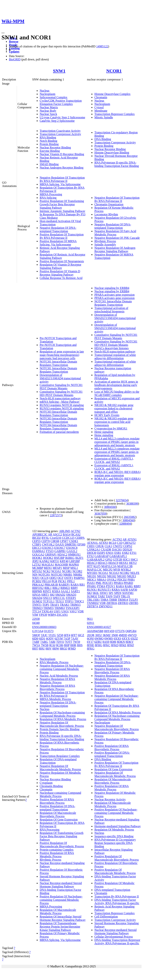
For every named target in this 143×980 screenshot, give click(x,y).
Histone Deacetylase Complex (112, 94)
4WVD (132, 635)
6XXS (117, 638)
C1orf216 (55, 538)
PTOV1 (111, 586)
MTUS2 (37, 571)
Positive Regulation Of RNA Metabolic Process (57, 855)
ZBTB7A (93, 606)
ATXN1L (93, 543)
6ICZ (81, 635)
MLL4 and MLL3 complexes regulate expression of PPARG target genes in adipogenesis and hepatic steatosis (117, 442)
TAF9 (117, 596)
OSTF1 (69, 578)
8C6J (52, 645)
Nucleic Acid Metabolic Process (59, 676)
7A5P (67, 638)
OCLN (45, 578)
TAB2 (101, 596)
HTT (90, 566)
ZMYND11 (106, 606)
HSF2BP (59, 558)
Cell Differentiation (106, 917)
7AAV (74, 638)
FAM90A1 (39, 551)
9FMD (72, 649)
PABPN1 (79, 578)
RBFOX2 (38, 588)
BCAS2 (76, 534)
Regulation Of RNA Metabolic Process (63, 719)
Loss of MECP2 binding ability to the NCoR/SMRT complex (117, 393)
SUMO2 (37, 601)
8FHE (90, 645)
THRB (113, 600)
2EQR (91, 635)
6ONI (90, 638)
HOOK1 (37, 558)
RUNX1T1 (104, 590)
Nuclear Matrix (49, 107)
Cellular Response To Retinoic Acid (61, 278)
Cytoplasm (46, 783)
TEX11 (60, 601)
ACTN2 (76, 531)
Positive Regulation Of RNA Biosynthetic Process (57, 801)
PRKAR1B (51, 585)
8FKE (123, 645)
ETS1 (133, 553)
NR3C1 (92, 580)
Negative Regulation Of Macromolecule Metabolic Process (60, 768)
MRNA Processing (51, 194)
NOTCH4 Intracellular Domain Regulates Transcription (58, 427)
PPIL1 (71, 581)
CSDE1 (74, 541)
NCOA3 (114, 573)
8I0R (73, 645)
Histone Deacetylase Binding (112, 152)
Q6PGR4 (131, 631)
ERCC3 (37, 548)
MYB (117, 570)
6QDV (50, 638)
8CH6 (60, 645)
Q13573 (49, 631)
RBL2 (56, 588)
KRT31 (55, 561)
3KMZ (107, 635)
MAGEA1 (48, 565)
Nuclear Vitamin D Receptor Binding (62, 154)
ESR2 (125, 553)
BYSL (45, 538)
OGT (60, 578)
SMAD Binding (49, 164)
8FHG (98, 645)
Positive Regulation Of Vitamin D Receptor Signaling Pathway (60, 273)
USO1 (65, 611)
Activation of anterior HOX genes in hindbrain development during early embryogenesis (116, 385)
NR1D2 (102, 576)
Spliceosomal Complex (54, 97)
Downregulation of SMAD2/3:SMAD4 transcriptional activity (60, 378)
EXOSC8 (72, 548)
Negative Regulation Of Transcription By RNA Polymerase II (62, 179)
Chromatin (101, 97)
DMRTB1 (71, 544)
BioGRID (15, 59)
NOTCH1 (44, 575)
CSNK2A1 (93, 549)
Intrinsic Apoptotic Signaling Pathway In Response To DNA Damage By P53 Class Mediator (63, 214)
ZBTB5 (134, 603)
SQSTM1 (128, 593)
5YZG (52, 635)
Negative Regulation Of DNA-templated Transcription (58, 229)
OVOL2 (112, 580)
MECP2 (108, 570)
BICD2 (36, 538)
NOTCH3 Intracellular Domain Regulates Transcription (58, 413)
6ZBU (98, 642)
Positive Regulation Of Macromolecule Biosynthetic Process (62, 845)
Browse (14, 42)
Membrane (101, 111)
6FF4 (67, 635)
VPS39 (43, 615)
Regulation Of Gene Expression (59, 820)
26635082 (130, 517)
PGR (54, 581)
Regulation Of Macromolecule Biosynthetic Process (58, 814)
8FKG (91, 649)
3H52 (98, 635)
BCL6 (113, 543)
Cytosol (99, 107)
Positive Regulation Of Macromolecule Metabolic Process (115, 871)
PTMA (101, 586)
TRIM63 (60, 608)
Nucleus (45, 91)
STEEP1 (71, 598)
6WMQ (99, 638)
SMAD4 (37, 598)
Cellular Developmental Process (114, 937)
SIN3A (36, 595)
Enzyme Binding (50, 151)
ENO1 (110, 553)
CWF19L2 (48, 544)
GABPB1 (60, 551)
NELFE (135, 573)
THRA (104, 600)
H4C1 (134, 560)
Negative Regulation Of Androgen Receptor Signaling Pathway (115, 250)
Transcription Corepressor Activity (60, 134)
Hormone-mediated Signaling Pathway (118, 826)
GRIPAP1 (51, 554)
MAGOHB (61, 565)
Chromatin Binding (51, 786)
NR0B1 (68, 575)
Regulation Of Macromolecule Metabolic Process (58, 912)
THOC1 (79, 601)
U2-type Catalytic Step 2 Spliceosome (62, 117)
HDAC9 (113, 563)
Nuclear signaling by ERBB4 (112, 288)
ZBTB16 (112, 603)
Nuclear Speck (48, 114)
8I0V (49, 649)
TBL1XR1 (93, 600)
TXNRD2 (93, 603)
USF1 (57, 611)
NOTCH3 (57, 575)
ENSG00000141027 (99, 627)
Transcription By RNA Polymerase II (117, 896)
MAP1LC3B (125, 566)
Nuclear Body (48, 111)
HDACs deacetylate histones (112, 348)
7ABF (36, 642)
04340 (36, 623)
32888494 (125, 524)
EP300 (81, 544)
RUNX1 (92, 590)
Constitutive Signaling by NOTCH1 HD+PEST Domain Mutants (61, 393)
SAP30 (133, 590)
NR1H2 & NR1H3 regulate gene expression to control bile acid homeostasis (114, 422)
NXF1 (36, 578)
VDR (81, 611)
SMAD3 (71, 595)
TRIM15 (75, 605)
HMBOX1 (74, 554)
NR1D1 (92, 576)
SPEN (118, 593)
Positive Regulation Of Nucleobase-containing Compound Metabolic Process (61, 900)
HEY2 (133, 563)
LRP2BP (74, 561)
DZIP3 (101, 553)
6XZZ (134, 638)
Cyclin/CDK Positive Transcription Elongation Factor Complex (61, 102)
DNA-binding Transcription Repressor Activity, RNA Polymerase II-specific (117, 942)
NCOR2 (77, 571)
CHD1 (91, 546)
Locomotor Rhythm (106, 214)
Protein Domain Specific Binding (60, 729)
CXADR (106, 549)
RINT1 (47, 591)
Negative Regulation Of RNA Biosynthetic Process (57, 687)
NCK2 (47, 571)
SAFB (124, 590)
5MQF (36, 635)
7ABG (44, 642)
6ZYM (59, 638)
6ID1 (42, 638)
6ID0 (35, 638)
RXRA (56, 591)
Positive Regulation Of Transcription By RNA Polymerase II (62, 236)
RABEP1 (64, 585)
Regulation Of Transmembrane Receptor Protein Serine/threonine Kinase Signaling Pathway (60, 927)
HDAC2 (62, 554)
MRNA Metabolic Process (55, 699)
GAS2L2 (72, 551)
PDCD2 (122, 580)
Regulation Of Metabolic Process (114, 830)
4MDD (123, 635)
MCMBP (38, 568)
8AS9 (106, 642)
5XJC (44, 635)
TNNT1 (37, 605)
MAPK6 (74, 565)
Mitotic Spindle (104, 117)
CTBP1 (37, 544)
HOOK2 (48, 558)
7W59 (76, 642)
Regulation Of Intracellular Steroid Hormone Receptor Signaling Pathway (63, 918)
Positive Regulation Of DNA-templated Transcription (57, 808)
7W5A (36, 645)
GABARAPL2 (96, 560)
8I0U (42, 649)
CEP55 (36, 541)
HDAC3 (92, 563)
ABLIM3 (65, 531)
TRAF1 (55, 605)
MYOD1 (92, 573)
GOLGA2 (38, 554)
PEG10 (47, 581)
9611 (90, 619)
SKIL (96, 593)
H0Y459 (109, 631)
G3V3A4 (38, 631)
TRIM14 (123, 600)
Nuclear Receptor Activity (110, 799)
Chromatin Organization (109, 204)
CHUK (100, 546)
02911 (91, 623)
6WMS (109, 638)
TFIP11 (69, 601)
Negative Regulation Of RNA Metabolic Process (57, 681)
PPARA (118, 583)
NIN (35, 575)
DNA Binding (103, 139)
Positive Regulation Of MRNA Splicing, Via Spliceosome (58, 243)
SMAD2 (60, 595)
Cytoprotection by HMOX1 (111, 428)
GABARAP (101, 556)
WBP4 (52, 615)
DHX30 (92, 553)
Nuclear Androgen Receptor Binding (62, 168)
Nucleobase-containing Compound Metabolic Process (60, 794)
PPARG (92, 586)
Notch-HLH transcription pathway (60, 398)
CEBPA (80, 538)
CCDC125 (68, 538)
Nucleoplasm (47, 94)
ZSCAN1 (62, 615)
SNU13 (47, 598)
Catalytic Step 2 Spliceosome (57, 121)
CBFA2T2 (129, 543)
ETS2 (90, 556)
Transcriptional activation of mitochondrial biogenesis (111, 310)
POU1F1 (108, 583)
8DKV (130, 642)
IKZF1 (79, 558)
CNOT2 (118, 546)
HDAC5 (103, 563)
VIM (35, 615)
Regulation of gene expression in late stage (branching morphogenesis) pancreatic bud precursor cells (62, 355)
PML (99, 583)
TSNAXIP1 (73, 608)
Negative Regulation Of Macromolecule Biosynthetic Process (62, 724)
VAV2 (73, 611)
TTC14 (36, 611)
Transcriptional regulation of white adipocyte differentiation (115, 357)
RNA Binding (48, 137)
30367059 (100, 514)
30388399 (132, 504)
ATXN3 (103, 543)
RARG (129, 586)
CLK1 (108, 546)
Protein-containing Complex (57, 850)
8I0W (56, 649)
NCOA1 (56, 571)
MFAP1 (57, 568)
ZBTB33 (123, 603)
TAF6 (109, 596)
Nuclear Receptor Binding (55, 147)
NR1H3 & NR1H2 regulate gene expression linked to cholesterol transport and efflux (114, 408)
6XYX (126, 638)
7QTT (68, 642)
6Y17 (90, 642)
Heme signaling (104, 432)
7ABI (52, 642)
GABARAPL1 (118, 556)
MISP (66, 568)
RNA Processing (50, 830)
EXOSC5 (48, 548)
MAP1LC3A (109, 566)
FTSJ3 (50, 551)
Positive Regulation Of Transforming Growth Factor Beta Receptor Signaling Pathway (62, 204)
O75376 (120, 631)
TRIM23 (37, 608)
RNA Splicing (48, 198)
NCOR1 (114, 71)
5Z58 (60, 635)
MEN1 (48, 568)
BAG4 (67, 534)
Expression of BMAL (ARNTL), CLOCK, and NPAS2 (114, 460)
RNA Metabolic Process (54, 662)
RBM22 (65, 588)
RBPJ (74, 588)
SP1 (111, 593)
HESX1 (124, 563)
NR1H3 (122, 576)
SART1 (75, 591)
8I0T (35, 649)
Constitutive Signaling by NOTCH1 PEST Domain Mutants (61, 387)
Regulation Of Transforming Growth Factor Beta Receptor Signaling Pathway (62, 836)
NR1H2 (112, 576)
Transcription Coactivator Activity (60, 131)
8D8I (113, 642)
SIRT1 (45, 595)
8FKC (107, 645)
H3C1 (126, 560)
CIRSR (55, 541)
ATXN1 (132, 539)
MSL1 (74, 568)
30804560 (110, 507)
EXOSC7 (60, 548)
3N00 (115, 635)
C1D (120, 543)
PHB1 (131, 580)
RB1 (82, 585)
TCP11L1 (49, 601)
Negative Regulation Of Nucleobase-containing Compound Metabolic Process (62, 669)
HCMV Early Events (107, 415)
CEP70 (46, 541)
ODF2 (53, 578)
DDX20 (127, 549)
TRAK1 (65, 605)
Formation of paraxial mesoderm (59, 432)
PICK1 (62, 581)
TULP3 (133, 600)
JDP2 (35, 561)
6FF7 (74, 635)
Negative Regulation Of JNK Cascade (117, 238)
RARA (75, 585)
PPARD (128, 583)
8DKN (121, 642)
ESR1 (118, 553)
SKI (52, 595)
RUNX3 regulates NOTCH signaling (62, 405)
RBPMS (37, 591)
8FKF (131, 645)
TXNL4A (47, 611)
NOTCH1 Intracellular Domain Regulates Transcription (58, 363)
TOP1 (46, 605)
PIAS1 (91, 583)
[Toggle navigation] (3, 33)
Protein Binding (49, 144)
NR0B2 (78, 575)
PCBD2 (37, 581)
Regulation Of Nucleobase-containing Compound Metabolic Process (62, 714)
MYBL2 (126, 570)
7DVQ (60, 642)
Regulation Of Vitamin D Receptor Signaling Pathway (61, 266)
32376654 (122, 500)
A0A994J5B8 (95, 631)
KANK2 (45, 561)
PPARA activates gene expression (115, 295)
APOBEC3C (40, 534)
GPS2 (109, 560)
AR (50, 534)
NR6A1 (101, 580)
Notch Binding (49, 141)
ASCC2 (57, 534)
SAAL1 (66, 591)
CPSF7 (64, 541)
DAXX (60, 544)
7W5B (45, 645)
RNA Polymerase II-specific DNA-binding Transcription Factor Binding (117, 164)
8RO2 (63, 649)
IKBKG (70, 558)
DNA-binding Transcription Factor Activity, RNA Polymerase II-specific (117, 901)
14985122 (102, 46)
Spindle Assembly (105, 244)
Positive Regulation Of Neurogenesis (62, 261)
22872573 (56, 515)
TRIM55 (49, 608)
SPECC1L (59, 598)
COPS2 (128, 546)
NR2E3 (131, 576)
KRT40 (64, 561)
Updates (14, 52)
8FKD (115, 645)
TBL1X (125, 596)
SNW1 (59, 71)
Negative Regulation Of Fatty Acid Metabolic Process (115, 233)
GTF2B (118, 560)
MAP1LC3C (95, 570)
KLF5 (97, 566)
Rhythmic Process (105, 241)
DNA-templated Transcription (112, 890)
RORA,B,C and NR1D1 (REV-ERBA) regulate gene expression (117, 474)
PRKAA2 (38, 585)
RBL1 (48, 588)
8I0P (67, 645)
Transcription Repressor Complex (115, 114)
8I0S (80, 645)
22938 (36, 619)
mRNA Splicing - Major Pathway (60, 402)
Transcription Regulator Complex (60, 756)
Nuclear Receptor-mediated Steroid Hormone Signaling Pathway (61, 885)
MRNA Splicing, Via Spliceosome (60, 184)
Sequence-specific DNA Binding (114, 836)
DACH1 (117, 549)
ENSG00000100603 (44, 627)
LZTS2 (36, 565)
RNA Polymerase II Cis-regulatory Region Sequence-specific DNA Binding (115, 843)
